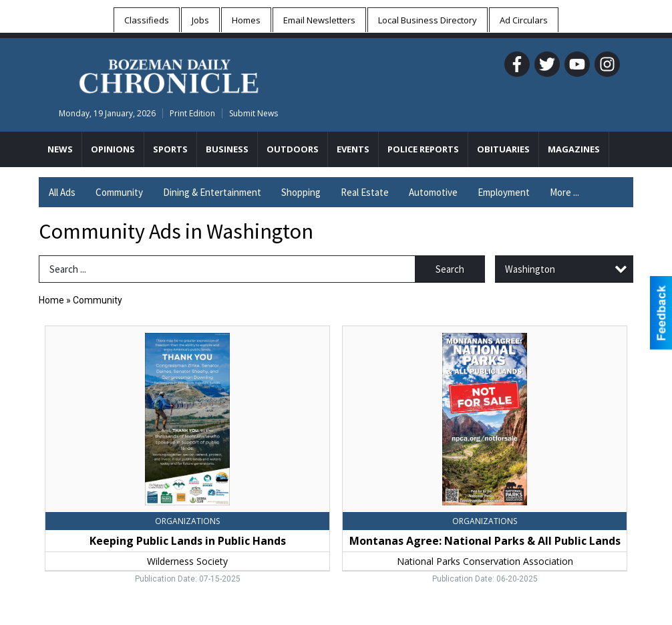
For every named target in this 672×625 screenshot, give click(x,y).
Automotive (433, 192)
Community (119, 192)
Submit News (254, 113)
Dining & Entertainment (212, 192)
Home (51, 300)
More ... (564, 192)
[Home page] (169, 74)
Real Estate (365, 192)
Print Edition (192, 113)
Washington (530, 269)
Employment (504, 192)
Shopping (301, 192)
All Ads (62, 192)
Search (450, 269)
